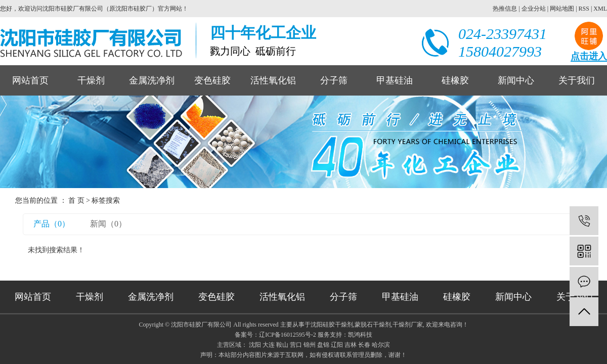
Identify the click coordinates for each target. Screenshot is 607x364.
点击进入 (589, 56)
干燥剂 (91, 80)
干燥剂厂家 (408, 325)
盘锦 (323, 345)
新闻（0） (108, 224)
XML (600, 9)
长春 (364, 345)
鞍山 (282, 345)
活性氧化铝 (273, 80)
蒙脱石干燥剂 (373, 325)
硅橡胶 (455, 80)
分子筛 (334, 80)
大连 (269, 345)
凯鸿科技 (360, 335)
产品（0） (52, 224)
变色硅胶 (212, 80)
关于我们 (577, 80)
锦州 (310, 345)
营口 (296, 345)
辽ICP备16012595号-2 (288, 335)
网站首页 (30, 80)
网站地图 (562, 9)
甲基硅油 (395, 80)
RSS (584, 9)
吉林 (351, 345)
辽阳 (337, 345)
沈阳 (255, 345)
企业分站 (534, 9)
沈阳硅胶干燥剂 (332, 325)
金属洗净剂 (152, 80)
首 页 (76, 200)
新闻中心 (516, 80)
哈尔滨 (381, 345)
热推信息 (505, 9)
